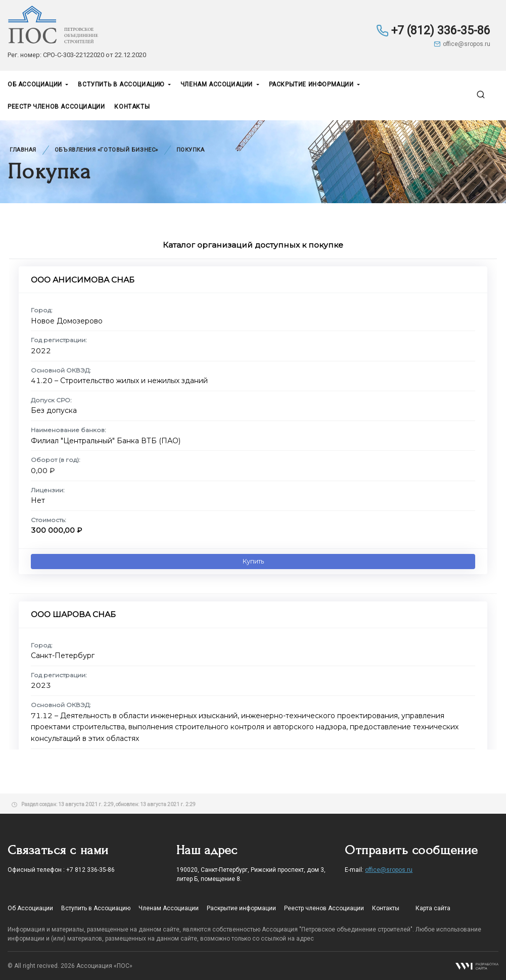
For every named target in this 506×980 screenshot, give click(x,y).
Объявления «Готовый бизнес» (106, 150)
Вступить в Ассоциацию (122, 84)
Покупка (191, 150)
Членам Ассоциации (218, 84)
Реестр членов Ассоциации (56, 107)
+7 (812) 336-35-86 (433, 31)
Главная (23, 150)
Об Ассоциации (36, 84)
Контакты (132, 107)
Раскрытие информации (312, 84)
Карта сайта (433, 908)
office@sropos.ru (462, 44)
